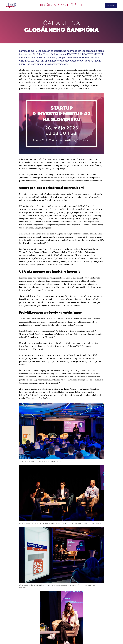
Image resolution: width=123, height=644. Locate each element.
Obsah (112, 5)
